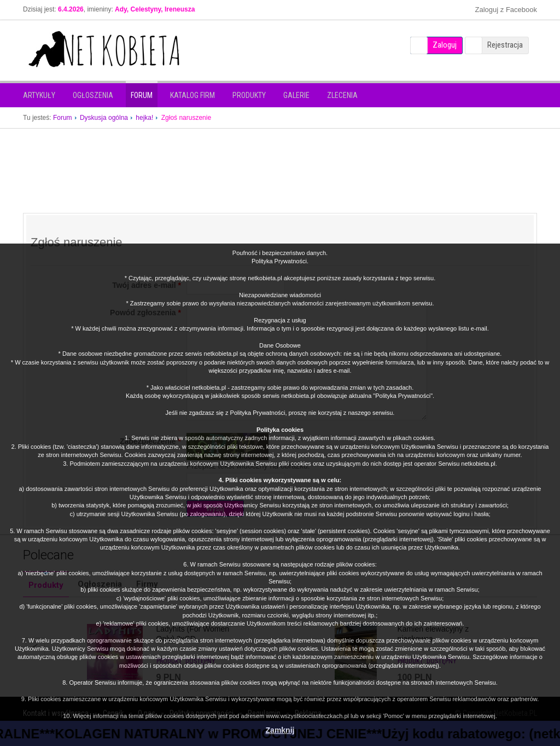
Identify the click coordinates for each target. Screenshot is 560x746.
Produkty (249, 95)
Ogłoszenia (93, 95)
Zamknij (280, 730)
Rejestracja (505, 45)
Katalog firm (192, 95)
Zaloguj (445, 45)
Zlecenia (342, 95)
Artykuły (39, 95)
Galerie (296, 95)
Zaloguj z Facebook (506, 10)
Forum (142, 95)
